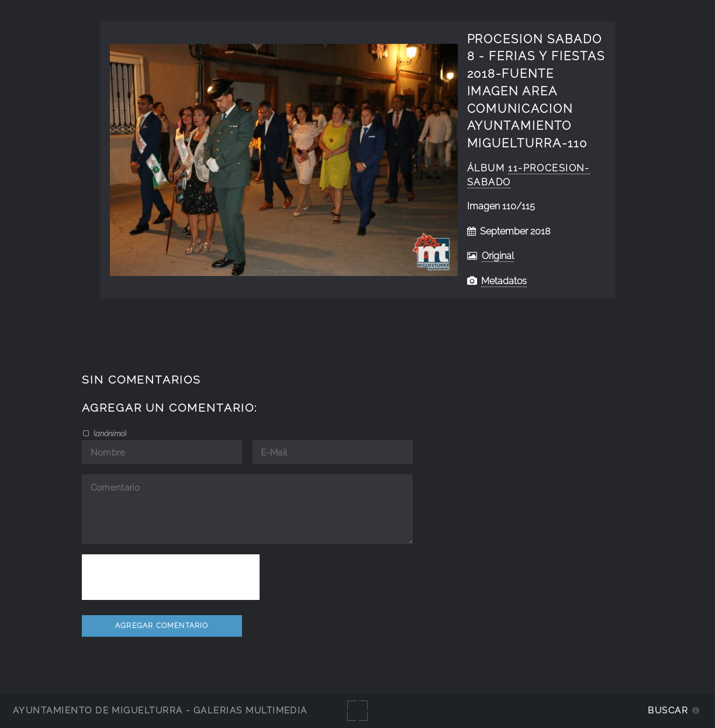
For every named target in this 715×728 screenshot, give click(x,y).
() (109, 433)
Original (498, 256)
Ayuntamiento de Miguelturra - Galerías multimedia (160, 710)
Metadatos (504, 281)
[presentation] (171, 577)
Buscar (668, 710)
